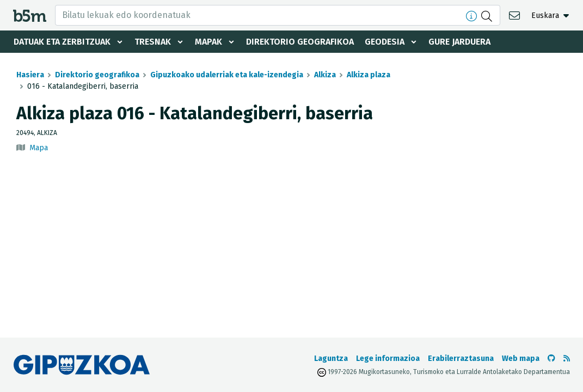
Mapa (39, 148)
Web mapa (521, 359)
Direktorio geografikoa (300, 42)
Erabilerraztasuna (461, 359)
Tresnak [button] (153, 42)
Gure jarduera (459, 42)
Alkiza (325, 75)
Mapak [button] (208, 42)
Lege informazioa (388, 359)
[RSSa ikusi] (567, 359)
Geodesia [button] (385, 42)
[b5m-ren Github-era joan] (551, 359)
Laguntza (331, 359)
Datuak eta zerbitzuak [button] (62, 42)
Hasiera (30, 75)
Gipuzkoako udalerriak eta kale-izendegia (227, 75)
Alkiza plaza (369, 75)
